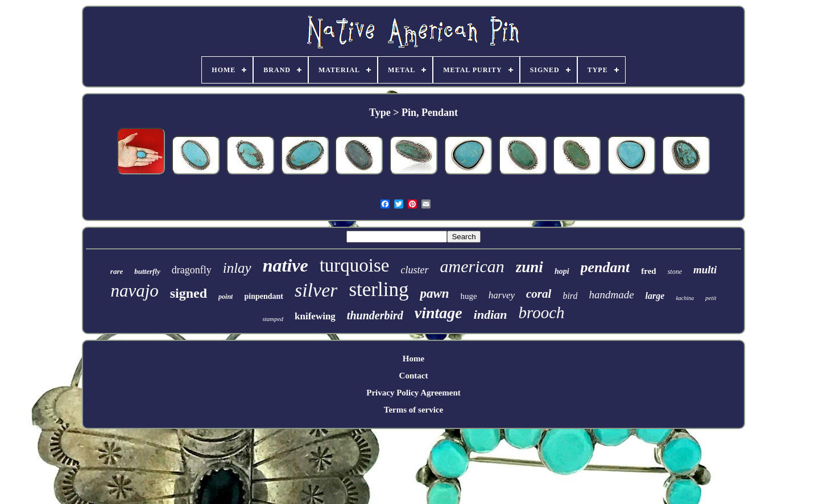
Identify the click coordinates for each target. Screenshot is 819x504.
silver (316, 290)
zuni (530, 267)
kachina (685, 298)
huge (469, 296)
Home (413, 359)
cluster (415, 270)
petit (711, 298)
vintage (439, 313)
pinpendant (263, 296)
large (655, 296)
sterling (379, 290)
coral (539, 294)
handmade (611, 295)
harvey (502, 295)
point (226, 297)
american (472, 266)
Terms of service (413, 410)
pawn (434, 293)
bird (570, 296)
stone (675, 272)
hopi (562, 271)
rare (117, 271)
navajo (134, 291)
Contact (414, 376)
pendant (605, 267)
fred (648, 271)
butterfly (147, 271)
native (286, 265)
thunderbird (375, 315)
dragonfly (192, 270)
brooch (542, 313)
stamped (273, 319)
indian (491, 315)
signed (189, 293)
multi (705, 270)
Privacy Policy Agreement (413, 393)
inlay (237, 268)
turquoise (355, 265)
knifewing (315, 316)
